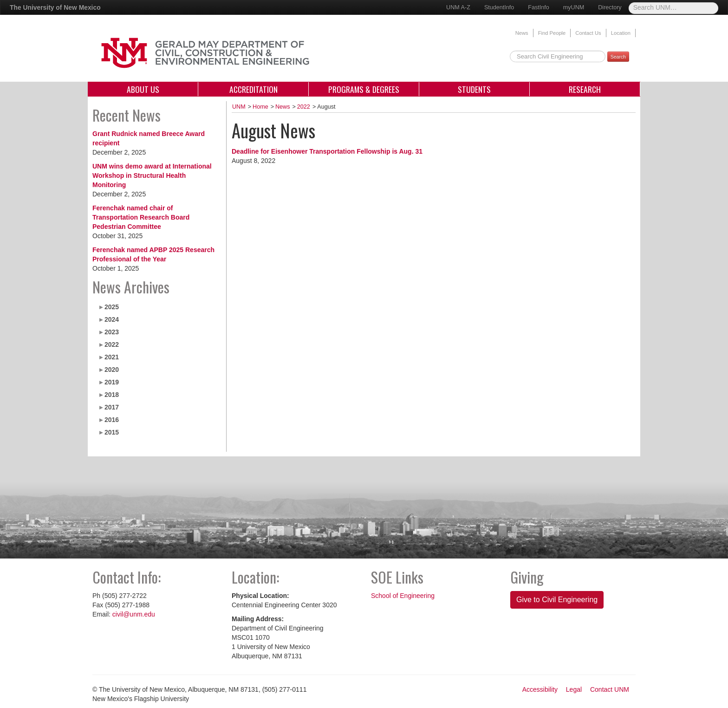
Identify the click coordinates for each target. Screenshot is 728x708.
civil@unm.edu (134, 614)
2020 (112, 370)
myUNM (574, 7)
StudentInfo (499, 7)
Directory (610, 7)
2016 (112, 420)
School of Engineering (403, 596)
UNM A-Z (458, 7)
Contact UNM (610, 689)
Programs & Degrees (364, 89)
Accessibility (540, 689)
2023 (112, 332)
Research (585, 89)
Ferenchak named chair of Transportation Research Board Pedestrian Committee (141, 217)
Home (260, 107)
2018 (112, 395)
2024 (112, 319)
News (522, 33)
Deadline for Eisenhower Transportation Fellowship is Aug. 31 (327, 151)
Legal (574, 689)
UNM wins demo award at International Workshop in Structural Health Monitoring (152, 175)
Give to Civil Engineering (557, 600)
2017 (112, 407)
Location (621, 33)
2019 (112, 382)
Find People (552, 33)
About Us (143, 89)
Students (474, 89)
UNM (239, 107)
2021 (112, 357)
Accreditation (253, 89)
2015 (112, 432)
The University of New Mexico (55, 7)
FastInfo (539, 7)
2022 (112, 344)
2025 (112, 307)
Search (618, 57)
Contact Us (588, 33)
